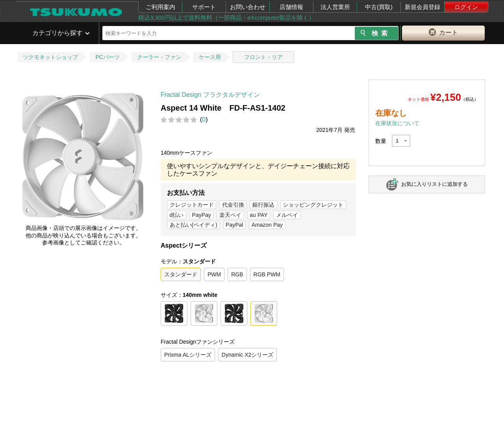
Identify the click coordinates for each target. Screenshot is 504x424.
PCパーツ (107, 57)
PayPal (234, 225)
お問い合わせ (248, 7)
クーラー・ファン (159, 57)
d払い (177, 215)
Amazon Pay (267, 225)
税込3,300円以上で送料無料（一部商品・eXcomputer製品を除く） (226, 18)
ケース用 (210, 57)
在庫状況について (397, 123)
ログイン (466, 7)
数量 (381, 141)
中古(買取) (379, 7)
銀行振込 (263, 205)
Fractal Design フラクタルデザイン (210, 95)
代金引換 (233, 205)
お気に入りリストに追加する (435, 184)
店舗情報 (291, 7)
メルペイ (287, 215)
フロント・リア (263, 57)
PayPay (202, 215)
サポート (204, 7)
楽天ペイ (230, 215)
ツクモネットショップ (50, 57)
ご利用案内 (160, 7)
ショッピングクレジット (313, 205)
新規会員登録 (422, 7)
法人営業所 (335, 7)
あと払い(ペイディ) (194, 225)
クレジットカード (192, 205)
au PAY (258, 215)
